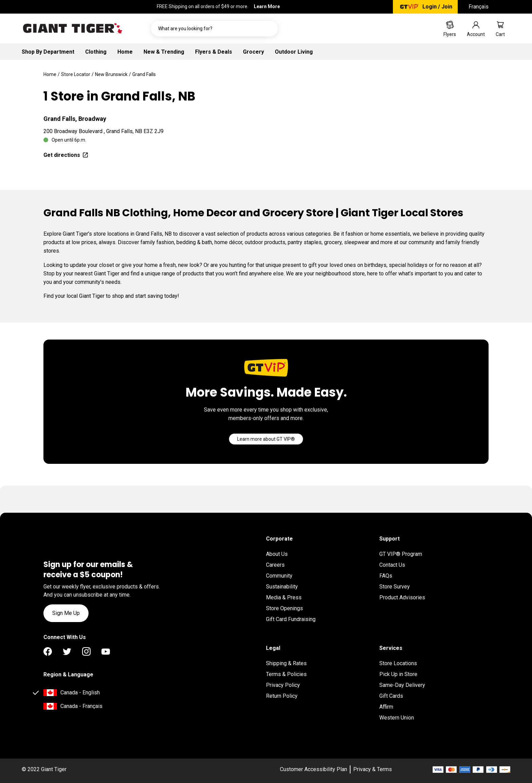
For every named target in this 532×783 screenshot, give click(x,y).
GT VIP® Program (401, 554)
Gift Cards (391, 696)
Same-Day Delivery (402, 685)
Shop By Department (48, 52)
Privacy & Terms (373, 769)
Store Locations (398, 663)
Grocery (253, 52)
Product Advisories (402, 597)
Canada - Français (81, 706)
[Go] (266, 439)
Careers (275, 565)
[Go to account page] (476, 29)
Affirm (386, 707)
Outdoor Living (294, 52)
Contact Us (392, 565)
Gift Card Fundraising (291, 619)
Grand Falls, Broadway (75, 119)
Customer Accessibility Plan (313, 769)
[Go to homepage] (73, 29)
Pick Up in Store (398, 674)
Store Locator (76, 74)
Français (479, 7)
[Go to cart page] (500, 29)
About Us (277, 554)
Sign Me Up (66, 613)
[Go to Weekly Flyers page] (450, 29)
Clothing (96, 52)
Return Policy (282, 696)
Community (279, 576)
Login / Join (437, 7)
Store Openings (284, 608)
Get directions (66, 155)
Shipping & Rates (286, 663)
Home (125, 52)
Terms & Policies (286, 674)
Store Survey (395, 587)
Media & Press (284, 597)
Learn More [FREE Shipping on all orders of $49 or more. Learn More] (267, 6)
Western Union (397, 718)
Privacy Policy (283, 685)
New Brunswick (111, 74)
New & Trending (164, 52)
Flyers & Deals (214, 52)
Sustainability (282, 587)
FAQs (386, 576)
